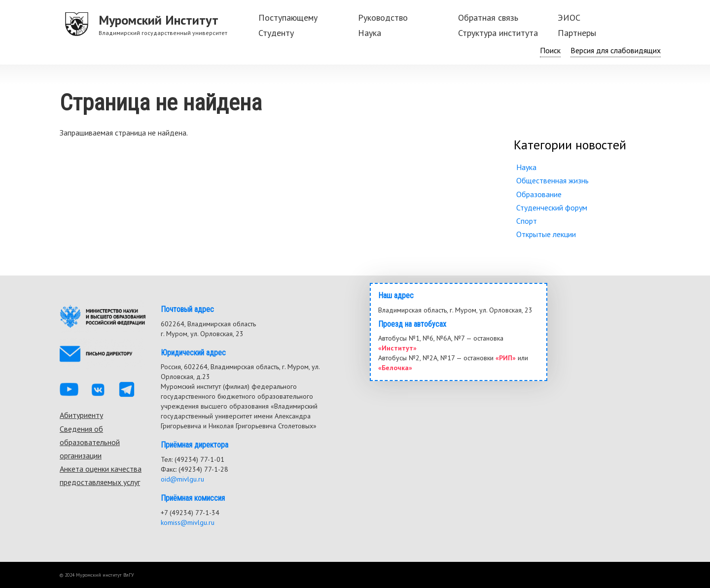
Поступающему (288, 17)
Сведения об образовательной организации (90, 442)
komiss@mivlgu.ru (188, 522)
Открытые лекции (546, 234)
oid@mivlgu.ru (182, 479)
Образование (539, 194)
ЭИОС (569, 17)
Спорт (527, 221)
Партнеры (577, 33)
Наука (370, 33)
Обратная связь (488, 17)
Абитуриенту (81, 415)
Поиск (550, 50)
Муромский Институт (159, 20)
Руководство (383, 17)
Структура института (498, 33)
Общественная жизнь (552, 180)
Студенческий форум (552, 208)
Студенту (276, 33)
